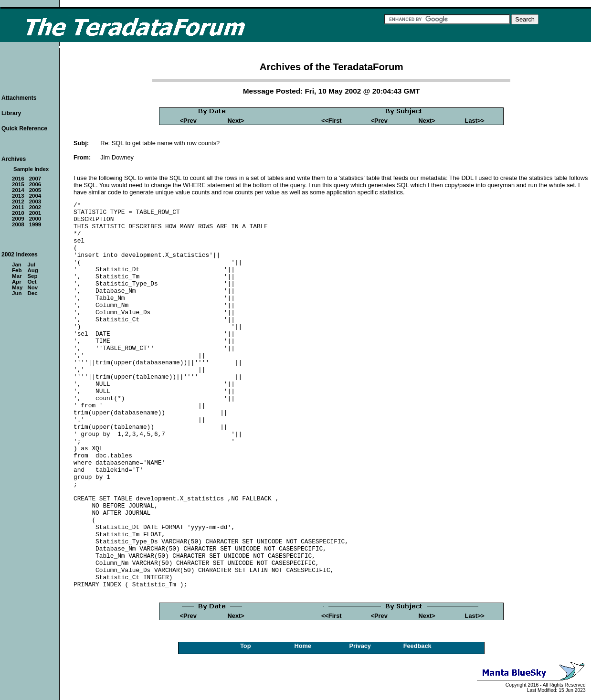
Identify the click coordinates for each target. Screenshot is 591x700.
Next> (236, 121)
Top (246, 646)
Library (11, 113)
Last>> (475, 121)
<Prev (188, 121)
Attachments (19, 98)
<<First (332, 121)
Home (303, 646)
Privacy (360, 646)
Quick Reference (24, 128)
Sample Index (31, 169)
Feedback (417, 646)
